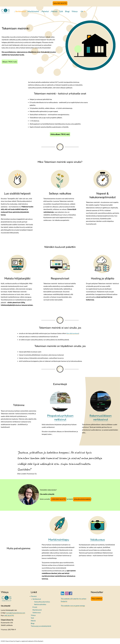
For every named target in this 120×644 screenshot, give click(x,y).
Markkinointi (33, 11)
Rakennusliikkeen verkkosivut (101, 417)
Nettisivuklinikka (40, 604)
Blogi (67, 11)
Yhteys (75, 11)
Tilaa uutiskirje (97, 599)
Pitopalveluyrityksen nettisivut (60, 417)
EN (82, 11)
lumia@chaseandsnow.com (16, 613)
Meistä (54, 11)
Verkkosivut (20, 11)
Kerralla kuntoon (73, 333)
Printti (35, 607)
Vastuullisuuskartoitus (42, 602)
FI (85, 11)
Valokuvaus (37, 613)
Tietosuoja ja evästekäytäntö (41, 626)
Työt (61, 11)
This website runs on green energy (73, 606)
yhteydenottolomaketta (82, 499)
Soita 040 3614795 (60, 3)
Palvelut (45, 11)
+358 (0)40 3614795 (58, 499)
